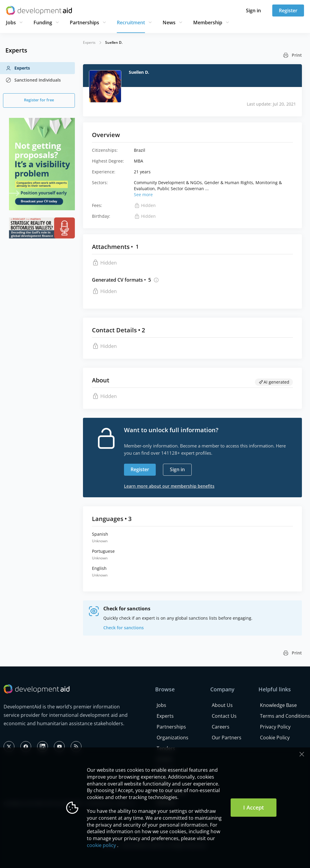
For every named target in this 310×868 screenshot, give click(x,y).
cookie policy (101, 845)
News (169, 22)
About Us (222, 705)
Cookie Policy (275, 738)
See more (143, 195)
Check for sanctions (124, 628)
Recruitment (131, 22)
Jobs (11, 22)
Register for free (39, 100)
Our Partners (227, 738)
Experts (18, 68)
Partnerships (84, 22)
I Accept (254, 807)
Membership (208, 22)
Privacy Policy (275, 727)
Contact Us (224, 716)
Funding (43, 22)
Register (288, 10)
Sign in (253, 10)
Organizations (173, 738)
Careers (221, 727)
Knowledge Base (278, 705)
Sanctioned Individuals (33, 80)
